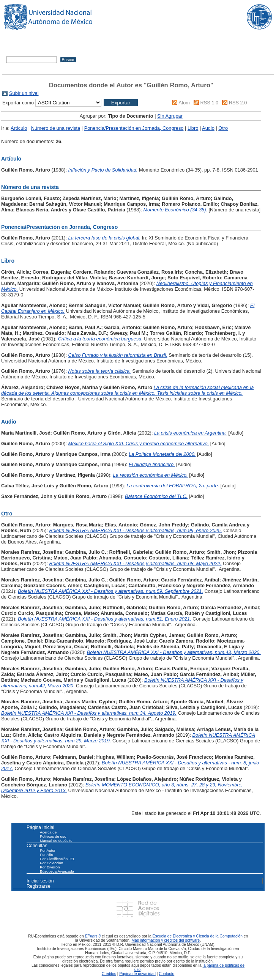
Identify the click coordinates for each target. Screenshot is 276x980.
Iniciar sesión (40, 881)
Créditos (109, 974)
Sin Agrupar (170, 116)
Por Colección (51, 863)
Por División (50, 867)
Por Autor (48, 850)
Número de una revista (56, 128)
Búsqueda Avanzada (57, 871)
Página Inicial (40, 827)
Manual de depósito (56, 841)
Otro (223, 128)
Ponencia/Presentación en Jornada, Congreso (134, 128)
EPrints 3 (93, 936)
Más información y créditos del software (166, 940)
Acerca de (48, 832)
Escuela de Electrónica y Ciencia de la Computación (198, 936)
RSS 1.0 (210, 103)
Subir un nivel (24, 93)
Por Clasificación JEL (58, 859)
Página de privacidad (137, 974)
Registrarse (39, 886)
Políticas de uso (53, 836)
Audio (208, 128)
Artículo (19, 128)
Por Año (47, 855)
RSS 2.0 (238, 103)
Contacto (166, 974)
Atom (184, 103)
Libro (193, 128)
